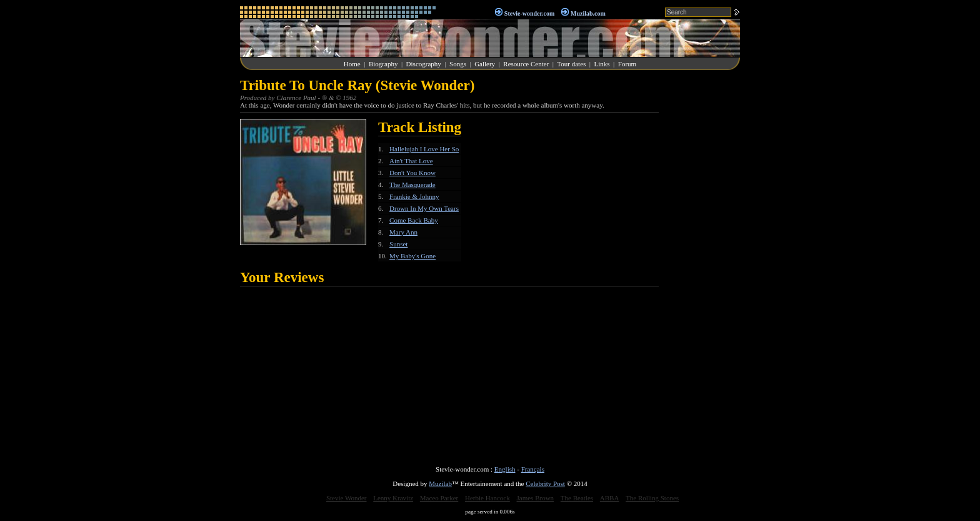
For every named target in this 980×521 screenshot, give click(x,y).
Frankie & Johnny (414, 196)
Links (602, 64)
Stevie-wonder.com (529, 13)
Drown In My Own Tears (424, 208)
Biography (383, 64)
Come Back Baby (414, 220)
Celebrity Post (545, 483)
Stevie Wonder (347, 498)
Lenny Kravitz (393, 498)
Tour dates (571, 64)
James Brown (536, 498)
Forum (627, 64)
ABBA (610, 498)
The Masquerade (412, 185)
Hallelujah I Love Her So (424, 149)
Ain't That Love (411, 161)
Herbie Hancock (487, 498)
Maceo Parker (439, 498)
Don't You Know (412, 173)
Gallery (485, 64)
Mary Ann (403, 232)
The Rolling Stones (652, 498)
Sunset (398, 244)
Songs (458, 64)
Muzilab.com (588, 13)
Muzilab (440, 483)
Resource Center (526, 64)
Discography (424, 64)
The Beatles (577, 498)
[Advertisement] (702, 265)
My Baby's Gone (412, 256)
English (505, 469)
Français (533, 469)
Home (352, 64)
